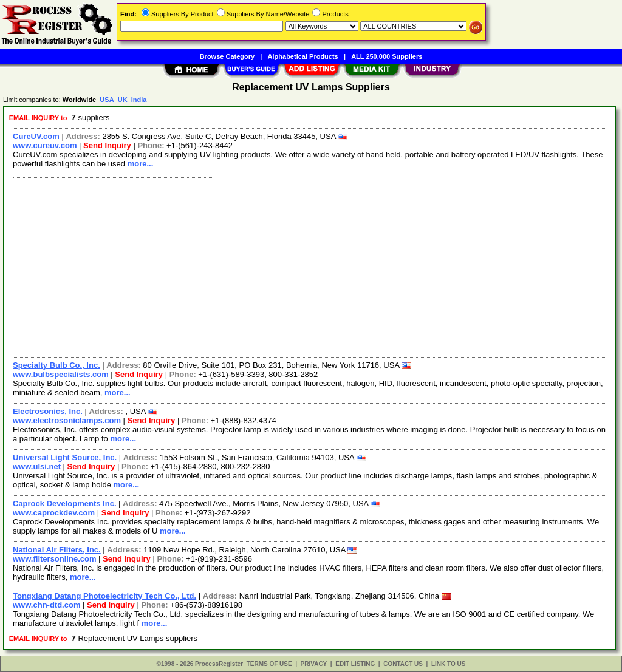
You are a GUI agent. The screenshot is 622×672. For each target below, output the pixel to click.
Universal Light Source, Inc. (65, 457)
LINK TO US (448, 664)
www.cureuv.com (45, 145)
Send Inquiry (107, 145)
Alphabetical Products (303, 56)
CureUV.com (36, 136)
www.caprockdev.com (54, 513)
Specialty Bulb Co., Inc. (56, 365)
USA (107, 100)
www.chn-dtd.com (46, 605)
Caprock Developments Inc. (65, 504)
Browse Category (227, 56)
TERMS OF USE (269, 664)
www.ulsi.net (37, 467)
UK (123, 100)
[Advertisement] (310, 266)
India (139, 100)
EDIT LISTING (355, 664)
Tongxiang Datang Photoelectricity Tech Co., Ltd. (104, 596)
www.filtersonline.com (54, 559)
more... (141, 164)
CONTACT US (403, 664)
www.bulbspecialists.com (61, 374)
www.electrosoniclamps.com (67, 420)
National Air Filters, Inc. (57, 550)
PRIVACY (314, 664)
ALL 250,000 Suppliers (387, 56)
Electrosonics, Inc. (48, 411)
